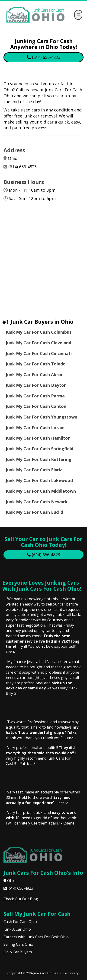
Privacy (74, 973)
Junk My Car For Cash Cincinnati (39, 353)
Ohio (11, 881)
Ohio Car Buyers (18, 952)
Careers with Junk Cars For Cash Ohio (36, 937)
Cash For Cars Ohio (20, 922)
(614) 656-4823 (23, 167)
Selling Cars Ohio (18, 944)
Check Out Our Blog (21, 899)
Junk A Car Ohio (17, 929)
